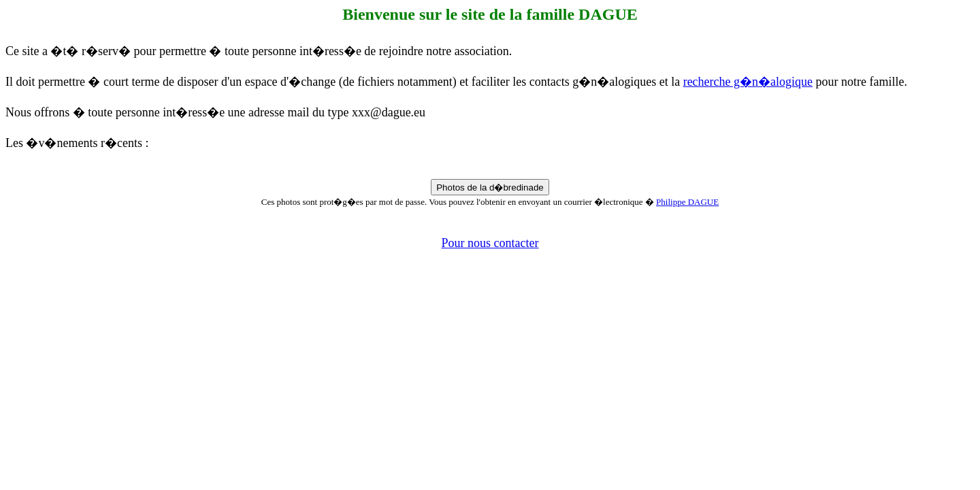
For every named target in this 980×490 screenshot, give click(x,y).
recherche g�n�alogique (748, 82)
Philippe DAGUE (687, 202)
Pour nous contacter (490, 243)
